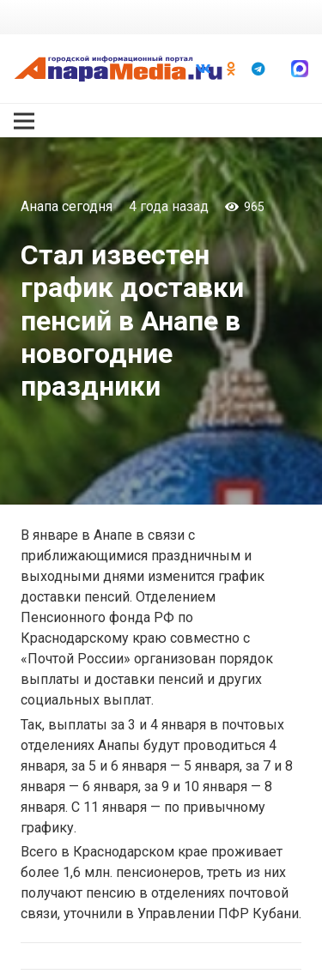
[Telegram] (258, 69)
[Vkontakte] (204, 69)
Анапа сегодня (67, 206)
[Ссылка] (118, 69)
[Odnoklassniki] (231, 69)
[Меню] (24, 121)
